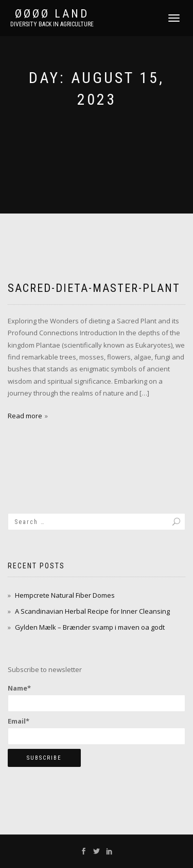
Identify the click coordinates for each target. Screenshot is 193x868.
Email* (97, 730)
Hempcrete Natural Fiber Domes (65, 595)
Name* (97, 697)
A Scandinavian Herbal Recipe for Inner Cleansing (92, 611)
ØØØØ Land (52, 14)
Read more (25, 416)
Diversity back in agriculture (52, 24)
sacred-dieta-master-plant (94, 288)
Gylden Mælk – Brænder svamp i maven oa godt (90, 627)
